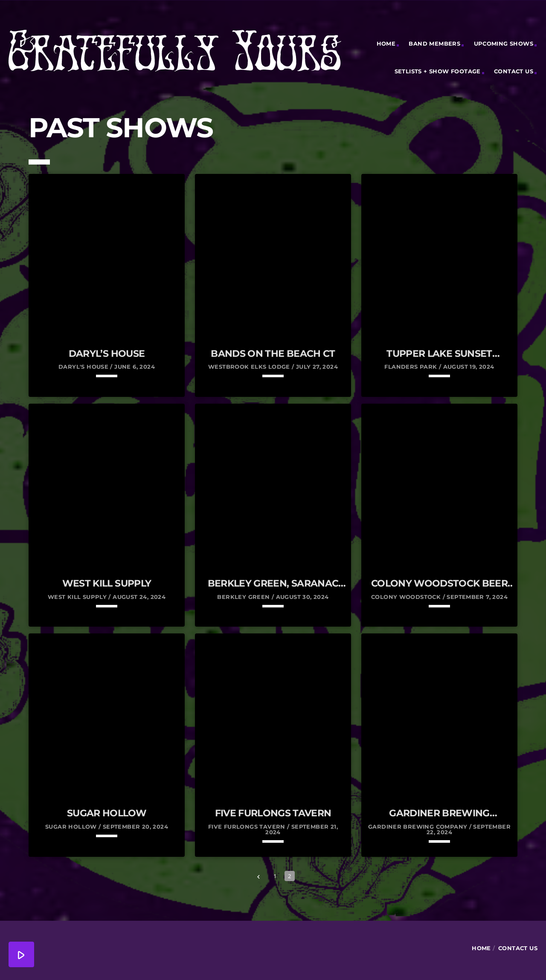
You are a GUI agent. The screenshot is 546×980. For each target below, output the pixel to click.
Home (386, 43)
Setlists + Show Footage (438, 71)
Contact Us (514, 71)
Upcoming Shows (504, 43)
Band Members (434, 43)
